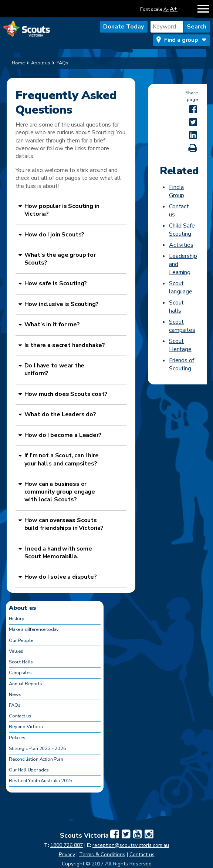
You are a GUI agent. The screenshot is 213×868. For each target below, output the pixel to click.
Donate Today (124, 27)
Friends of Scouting (181, 364)
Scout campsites (182, 326)
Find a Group (177, 191)
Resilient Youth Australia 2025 (41, 781)
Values (16, 651)
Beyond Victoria (26, 727)
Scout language (181, 287)
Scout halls (176, 307)
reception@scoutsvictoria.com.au (131, 845)
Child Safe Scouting (182, 230)
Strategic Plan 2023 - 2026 (38, 748)
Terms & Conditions (102, 854)
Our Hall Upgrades (29, 770)
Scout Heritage (180, 345)
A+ (174, 9)
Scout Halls (21, 662)
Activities (181, 245)
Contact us (20, 716)
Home (18, 63)
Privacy (67, 854)
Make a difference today (34, 629)
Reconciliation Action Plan (36, 759)
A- (166, 9)
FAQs (15, 705)
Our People (21, 640)
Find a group (181, 40)
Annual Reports (26, 684)
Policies (17, 738)
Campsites (20, 673)
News (15, 694)
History (17, 619)
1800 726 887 (67, 845)
